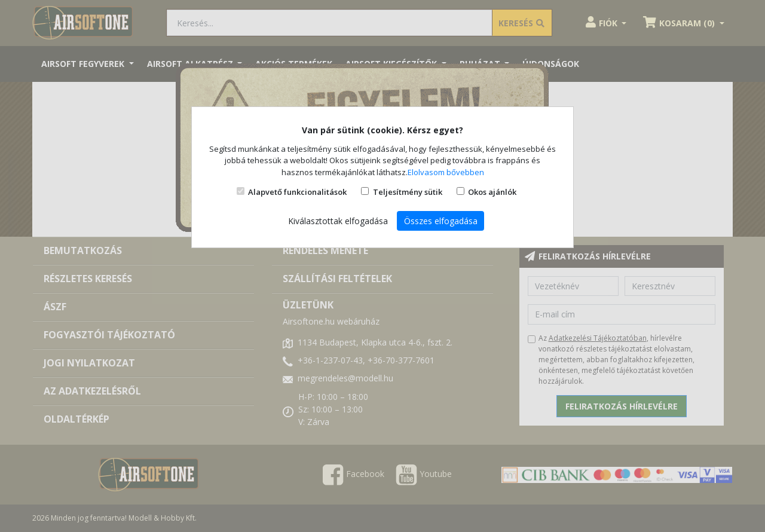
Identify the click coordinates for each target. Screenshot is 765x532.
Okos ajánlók (492, 192)
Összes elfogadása (441, 221)
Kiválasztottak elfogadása (338, 221)
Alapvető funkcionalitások (297, 192)
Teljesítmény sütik (408, 192)
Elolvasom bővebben (446, 172)
